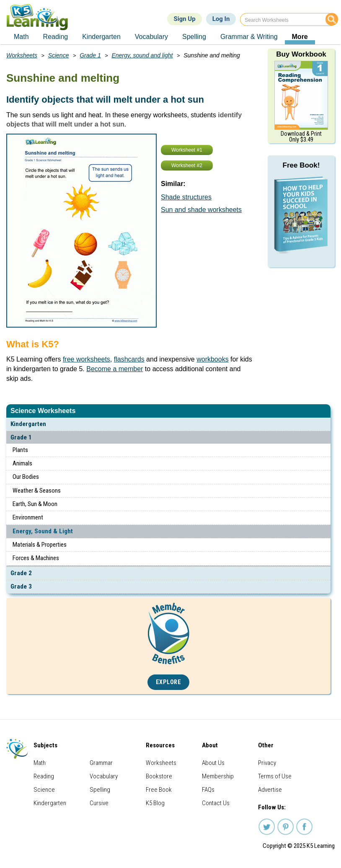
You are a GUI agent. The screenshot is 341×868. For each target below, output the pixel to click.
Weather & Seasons (37, 491)
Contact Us (216, 803)
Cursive (99, 803)
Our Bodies (26, 477)
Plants (20, 450)
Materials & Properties (40, 545)
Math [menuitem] (21, 37)
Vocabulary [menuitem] (151, 37)
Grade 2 (21, 573)
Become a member (115, 369)
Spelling (100, 790)
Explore (169, 682)
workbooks (212, 359)
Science (59, 55)
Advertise (270, 790)
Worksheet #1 (187, 150)
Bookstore (159, 776)
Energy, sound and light (142, 55)
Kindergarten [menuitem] (101, 37)
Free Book (159, 790)
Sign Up (184, 19)
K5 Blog (155, 803)
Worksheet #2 (187, 165)
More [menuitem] (300, 37)
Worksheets (22, 55)
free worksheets (87, 359)
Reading (44, 776)
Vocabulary (104, 776)
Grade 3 (21, 586)
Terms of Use (275, 776)
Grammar (101, 763)
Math (40, 763)
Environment (28, 517)
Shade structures (186, 197)
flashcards (129, 359)
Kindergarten (28, 424)
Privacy (267, 763)
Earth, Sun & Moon (35, 504)
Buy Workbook (301, 54)
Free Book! (301, 165)
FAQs (208, 790)
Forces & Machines (36, 558)
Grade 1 (21, 437)
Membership (218, 776)
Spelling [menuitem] (194, 37)
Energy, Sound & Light (43, 531)
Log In (221, 19)
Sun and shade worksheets (201, 210)
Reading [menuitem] (56, 37)
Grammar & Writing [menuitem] (249, 37)
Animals (22, 463)
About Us (213, 763)
